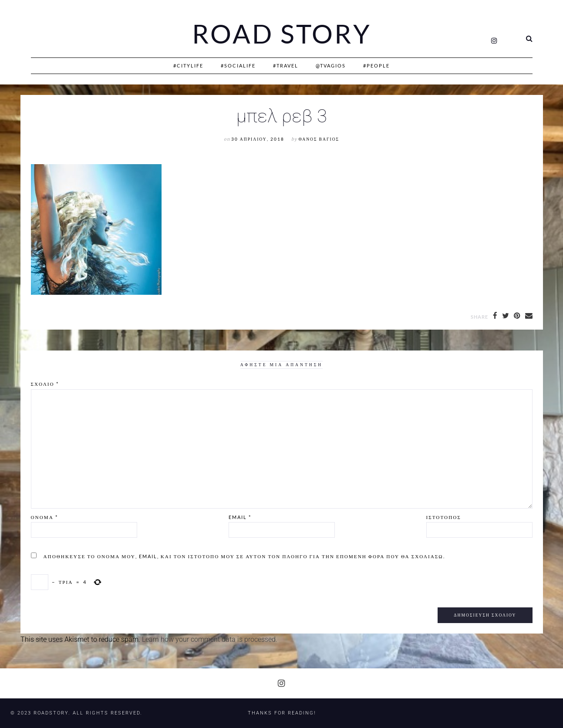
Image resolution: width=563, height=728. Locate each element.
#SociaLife (238, 66)
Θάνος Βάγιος (319, 139)
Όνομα (44, 517)
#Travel (286, 66)
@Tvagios (331, 66)
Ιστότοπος (444, 517)
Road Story (282, 34)
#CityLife (188, 66)
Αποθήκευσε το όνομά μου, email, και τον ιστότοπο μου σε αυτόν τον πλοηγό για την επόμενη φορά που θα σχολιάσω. (244, 556)
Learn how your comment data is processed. (210, 639)
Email (240, 517)
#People (376, 66)
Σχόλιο (45, 384)
